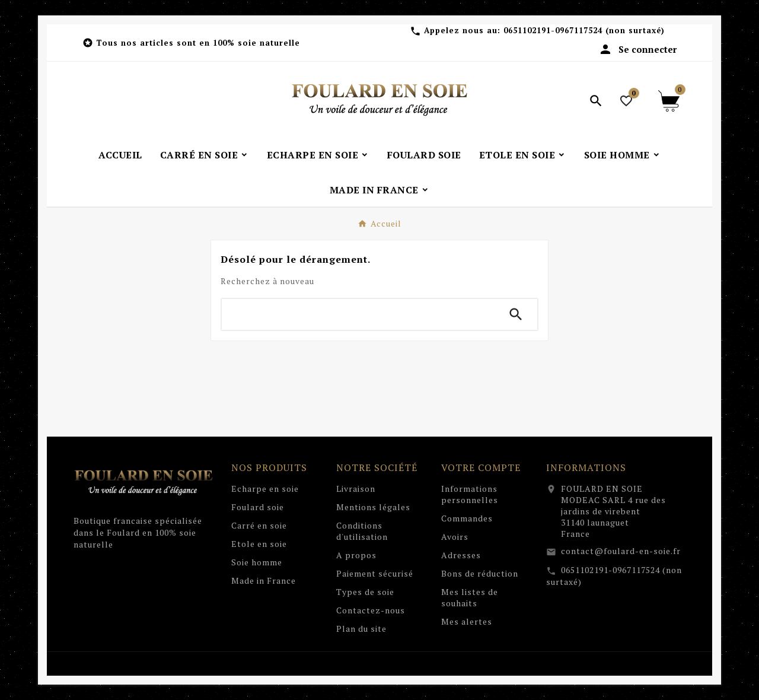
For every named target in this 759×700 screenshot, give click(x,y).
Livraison (356, 489)
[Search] (516, 314)
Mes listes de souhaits (470, 597)
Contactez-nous (371, 610)
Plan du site (361, 629)
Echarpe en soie (265, 489)
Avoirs (455, 537)
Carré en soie (259, 525)
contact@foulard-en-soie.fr (621, 551)
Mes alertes (467, 621)
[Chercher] (358, 314)
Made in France (264, 580)
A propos (356, 555)
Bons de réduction (480, 573)
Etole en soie (259, 544)
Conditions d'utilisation (362, 531)
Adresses (461, 555)
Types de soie (365, 592)
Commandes (467, 518)
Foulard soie (258, 507)
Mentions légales (373, 507)
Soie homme (257, 562)
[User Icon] (637, 49)
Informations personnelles (470, 494)
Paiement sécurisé (375, 573)
